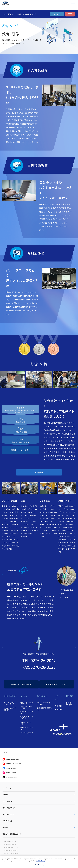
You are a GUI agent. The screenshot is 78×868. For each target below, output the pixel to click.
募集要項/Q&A (69, 704)
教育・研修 (59, 706)
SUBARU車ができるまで (10, 709)
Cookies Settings (38, 865)
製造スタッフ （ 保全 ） (27, 728)
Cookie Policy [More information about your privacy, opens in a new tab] (40, 861)
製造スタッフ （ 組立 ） (27, 712)
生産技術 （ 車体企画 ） (27, 707)
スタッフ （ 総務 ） (27, 733)
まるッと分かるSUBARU (9, 704)
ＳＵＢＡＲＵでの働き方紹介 (44, 704)
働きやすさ (59, 709)
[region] (39, 862)
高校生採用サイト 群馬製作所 (20, 14)
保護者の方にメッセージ (57, 684)
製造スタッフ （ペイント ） (27, 718)
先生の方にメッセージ (21, 684)
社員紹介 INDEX (27, 703)
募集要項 (57, 14)
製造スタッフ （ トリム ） (27, 723)
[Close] (75, 859)
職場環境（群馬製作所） (44, 709)
